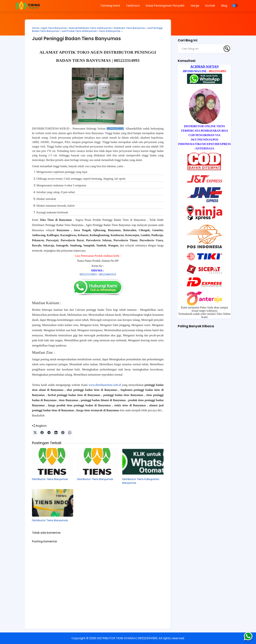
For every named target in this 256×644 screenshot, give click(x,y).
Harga (195, 6)
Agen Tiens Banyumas (54, 28)
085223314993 (115, 129)
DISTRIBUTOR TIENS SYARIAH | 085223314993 (127, 638)
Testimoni (133, 6)
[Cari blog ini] (201, 49)
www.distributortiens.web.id (105, 385)
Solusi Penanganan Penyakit (165, 6)
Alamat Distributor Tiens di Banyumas (90, 28)
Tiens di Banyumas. (110, 31)
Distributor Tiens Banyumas (129, 28)
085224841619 (107, 274)
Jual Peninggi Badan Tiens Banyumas (76, 39)
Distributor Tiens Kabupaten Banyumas (141, 481)
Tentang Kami (110, 6)
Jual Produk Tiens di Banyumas (79, 31)
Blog (224, 6)
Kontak (210, 6)
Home (36, 28)
